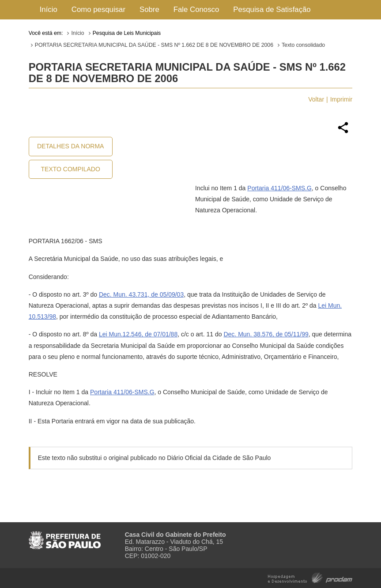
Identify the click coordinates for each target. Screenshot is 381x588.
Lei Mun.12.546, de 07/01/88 (138, 334)
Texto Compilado (71, 169)
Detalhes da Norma (70, 146)
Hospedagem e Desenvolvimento (310, 577)
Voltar (316, 99)
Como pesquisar (98, 9)
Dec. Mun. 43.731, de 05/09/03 (141, 294)
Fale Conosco (196, 9)
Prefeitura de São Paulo (65, 537)
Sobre (149, 9)
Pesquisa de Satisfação (272, 9)
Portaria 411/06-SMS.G (279, 188)
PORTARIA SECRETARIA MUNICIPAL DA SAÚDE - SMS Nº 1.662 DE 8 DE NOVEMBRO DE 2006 (154, 45)
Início (49, 9)
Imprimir (341, 99)
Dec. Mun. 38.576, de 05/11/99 (266, 334)
